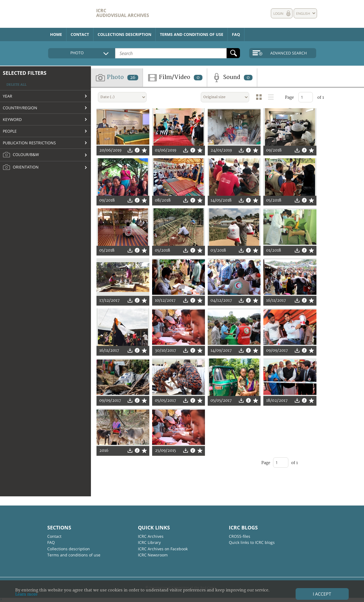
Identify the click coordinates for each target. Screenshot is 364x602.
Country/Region (20, 108)
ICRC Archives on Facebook (163, 549)
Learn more (26, 594)
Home (56, 34)
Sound (232, 78)
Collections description (124, 34)
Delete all (16, 85)
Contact (80, 34)
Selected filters (25, 73)
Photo (117, 78)
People (10, 131)
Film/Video (175, 78)
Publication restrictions (29, 143)
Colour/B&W (21, 155)
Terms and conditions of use (192, 34)
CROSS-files (240, 536)
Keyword (12, 119)
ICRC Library (149, 542)
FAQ (236, 34)
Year (8, 96)
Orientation (21, 167)
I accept (322, 594)
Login (278, 13)
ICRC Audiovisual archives (123, 13)
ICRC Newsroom (153, 555)
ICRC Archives (151, 536)
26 (133, 78)
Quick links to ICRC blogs (252, 542)
